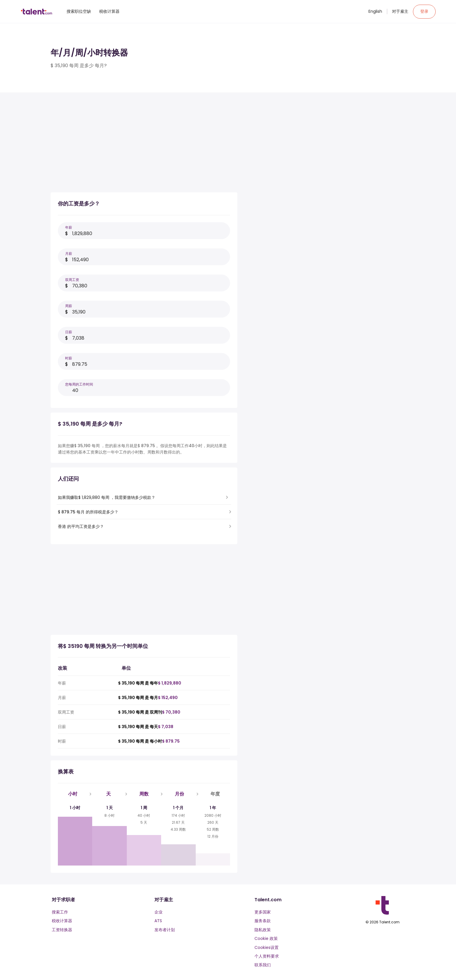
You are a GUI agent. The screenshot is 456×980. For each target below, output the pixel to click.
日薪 (69, 332)
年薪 (69, 227)
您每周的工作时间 (79, 384)
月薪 (69, 253)
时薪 (69, 358)
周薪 (69, 306)
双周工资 (72, 280)
